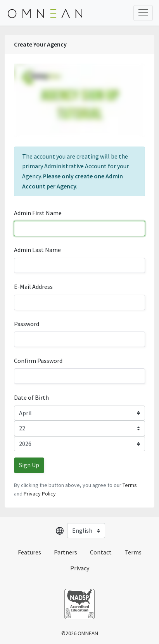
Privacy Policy (40, 494)
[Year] (79, 444)
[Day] (79, 428)
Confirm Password (38, 361)
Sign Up (29, 465)
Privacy (80, 568)
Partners (66, 552)
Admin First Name (38, 213)
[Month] (79, 413)
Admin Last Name (37, 250)
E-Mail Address (33, 287)
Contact (101, 552)
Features (29, 552)
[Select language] (86, 531)
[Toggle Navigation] (143, 13)
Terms (130, 485)
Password (27, 324)
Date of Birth (31, 397)
